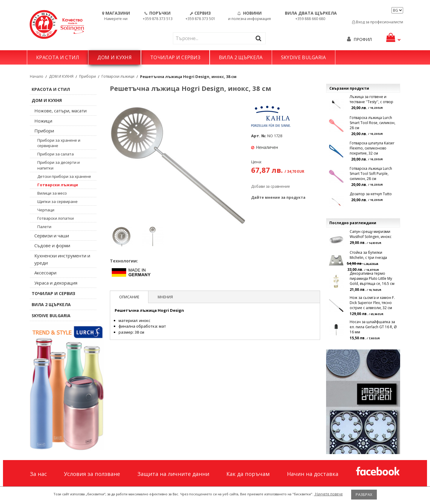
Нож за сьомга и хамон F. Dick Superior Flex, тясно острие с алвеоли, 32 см (372, 303)
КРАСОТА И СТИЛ (58, 57)
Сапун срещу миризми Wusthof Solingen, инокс (371, 234)
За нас (38, 474)
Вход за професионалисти (378, 22)
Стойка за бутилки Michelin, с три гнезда (368, 255)
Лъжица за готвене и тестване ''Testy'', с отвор (371, 99)
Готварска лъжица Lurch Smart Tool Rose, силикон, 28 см (373, 123)
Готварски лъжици (118, 76)
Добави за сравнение (271, 186)
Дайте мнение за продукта (278, 197)
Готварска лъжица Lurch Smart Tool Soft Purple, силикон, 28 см (371, 174)
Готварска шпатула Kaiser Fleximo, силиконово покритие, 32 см (372, 148)
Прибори (87, 76)
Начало (37, 76)
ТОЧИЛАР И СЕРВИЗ (175, 57)
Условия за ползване (92, 474)
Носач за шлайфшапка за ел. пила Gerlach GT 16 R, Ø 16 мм (373, 327)
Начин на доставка (313, 474)
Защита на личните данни (173, 474)
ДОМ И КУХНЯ (115, 57)
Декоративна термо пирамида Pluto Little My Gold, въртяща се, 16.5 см (372, 278)
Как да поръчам (248, 474)
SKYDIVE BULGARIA (304, 57)
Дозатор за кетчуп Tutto (371, 194)
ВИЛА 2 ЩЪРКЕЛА (241, 57)
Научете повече (328, 494)
